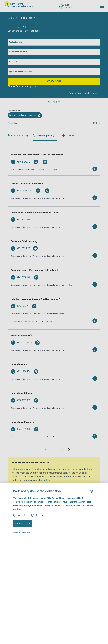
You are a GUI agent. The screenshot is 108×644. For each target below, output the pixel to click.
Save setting (23, 523)
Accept (22, 515)
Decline (40, 515)
